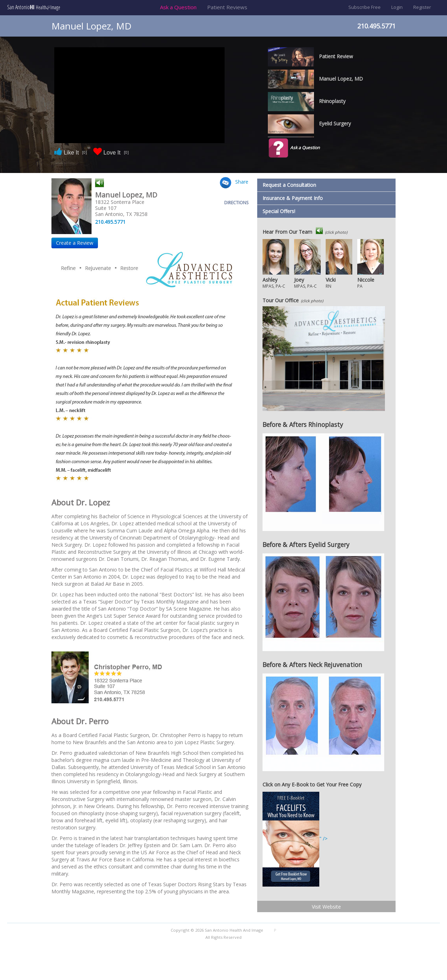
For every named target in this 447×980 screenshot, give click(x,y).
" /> (295, 838)
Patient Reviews (227, 7)
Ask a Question (178, 7)
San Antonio (34, 7)
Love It (111, 152)
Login (397, 7)
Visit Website (326, 907)
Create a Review (75, 243)
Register (422, 7)
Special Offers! (279, 211)
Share (242, 182)
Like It (70, 152)
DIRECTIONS (236, 203)
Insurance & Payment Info (293, 198)
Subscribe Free (365, 7)
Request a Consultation (289, 185)
